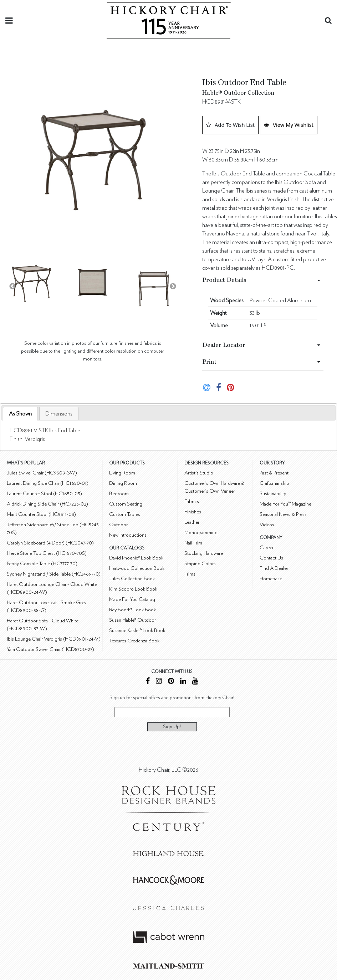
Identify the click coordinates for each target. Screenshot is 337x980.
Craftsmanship (274, 483)
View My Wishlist (289, 125)
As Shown (20, 414)
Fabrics (192, 501)
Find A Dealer (274, 568)
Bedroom (119, 494)
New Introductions (128, 535)
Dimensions (59, 414)
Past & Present (274, 473)
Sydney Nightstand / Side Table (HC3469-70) (54, 574)
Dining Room (123, 483)
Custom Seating (126, 504)
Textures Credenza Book (134, 641)
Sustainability (273, 494)
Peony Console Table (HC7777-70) (42, 564)
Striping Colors (200, 564)
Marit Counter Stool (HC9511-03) (41, 514)
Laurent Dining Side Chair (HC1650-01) (48, 483)
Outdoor (118, 525)
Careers (268, 548)
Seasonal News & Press (283, 514)
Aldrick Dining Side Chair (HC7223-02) (47, 504)
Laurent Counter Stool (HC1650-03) (44, 494)
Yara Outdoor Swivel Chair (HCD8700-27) (50, 649)
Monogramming (201, 533)
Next (173, 287)
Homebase (271, 579)
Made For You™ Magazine (285, 504)
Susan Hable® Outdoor (132, 620)
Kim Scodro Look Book (133, 589)
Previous (12, 287)
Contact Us (271, 558)
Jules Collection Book (132, 579)
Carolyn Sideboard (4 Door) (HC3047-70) (50, 543)
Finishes (193, 512)
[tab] (20, 414)
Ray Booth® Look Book (132, 610)
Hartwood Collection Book (137, 568)
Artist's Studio (199, 473)
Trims (190, 574)
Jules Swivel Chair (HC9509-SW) (42, 473)
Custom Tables (125, 514)
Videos (267, 525)
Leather (192, 522)
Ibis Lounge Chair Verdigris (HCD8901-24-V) (54, 639)
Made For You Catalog (132, 599)
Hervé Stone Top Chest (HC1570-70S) (47, 553)
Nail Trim (193, 543)
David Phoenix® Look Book (136, 558)
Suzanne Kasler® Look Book (137, 630)
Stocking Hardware (204, 553)
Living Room (122, 473)
